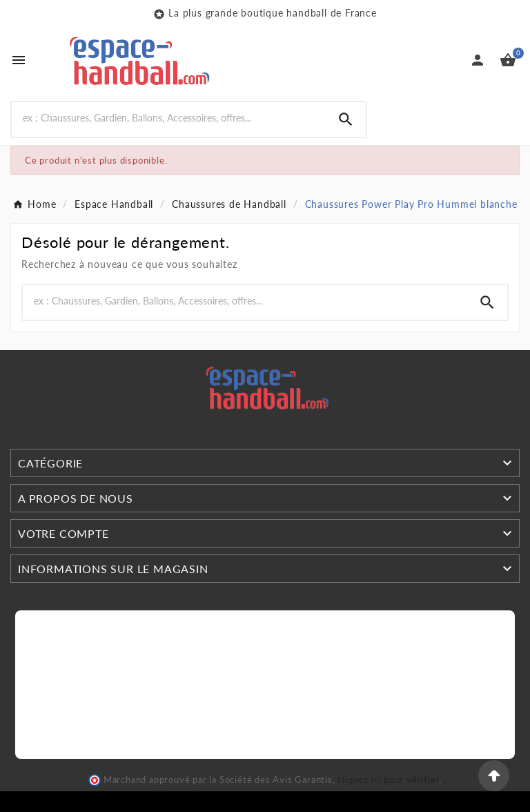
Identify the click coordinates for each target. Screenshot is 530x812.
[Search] (169, 118)
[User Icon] (478, 60)
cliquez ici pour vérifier (389, 780)
